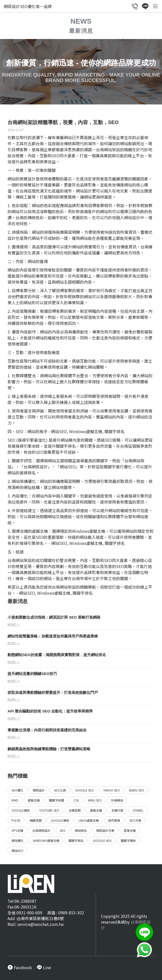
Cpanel (138, 810)
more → (14, 624)
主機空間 (75, 810)
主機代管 (117, 810)
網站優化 (18, 840)
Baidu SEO (137, 790)
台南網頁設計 (41, 830)
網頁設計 (40, 467)
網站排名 (81, 830)
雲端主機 (130, 830)
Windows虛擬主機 (46, 840)
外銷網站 (117, 800)
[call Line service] (145, 7)
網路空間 (36, 820)
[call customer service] (135, 7)
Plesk (16, 820)
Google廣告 (21, 810)
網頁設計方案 (105, 830)
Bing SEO (95, 800)
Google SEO (85, 790)
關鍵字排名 (76, 840)
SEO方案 (135, 820)
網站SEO (17, 851)
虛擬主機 (34, 800)
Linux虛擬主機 (89, 820)
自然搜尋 (114, 820)
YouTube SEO (49, 810)
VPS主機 (17, 830)
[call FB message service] (20, 967)
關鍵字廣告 (128, 840)
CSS (76, 800)
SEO (63, 830)
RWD (15, 800)
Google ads (102, 840)
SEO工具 (60, 790)
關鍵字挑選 (57, 800)
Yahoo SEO (112, 790)
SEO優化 (17, 790)
